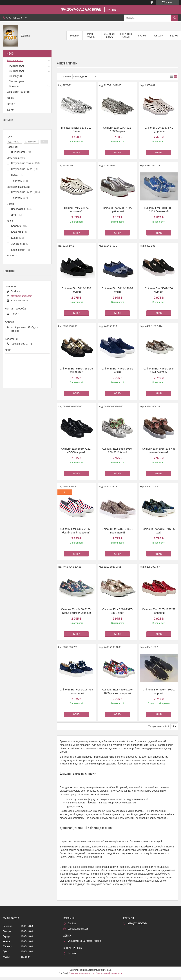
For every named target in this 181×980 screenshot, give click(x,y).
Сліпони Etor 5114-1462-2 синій (118, 290)
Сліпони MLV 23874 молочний (76, 210)
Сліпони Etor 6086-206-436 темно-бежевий (159, 450)
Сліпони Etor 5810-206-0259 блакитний (159, 210)
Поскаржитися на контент (81, 973)
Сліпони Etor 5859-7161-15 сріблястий (76, 370)
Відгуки (10, 110)
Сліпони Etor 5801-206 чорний (159, 290)
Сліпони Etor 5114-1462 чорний (76, 290)
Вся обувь (14, 86)
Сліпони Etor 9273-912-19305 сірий (117, 129)
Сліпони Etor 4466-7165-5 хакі (159, 531)
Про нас (142, 36)
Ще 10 (14, 256)
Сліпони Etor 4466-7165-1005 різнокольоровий (118, 691)
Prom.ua (107, 970)
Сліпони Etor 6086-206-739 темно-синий (76, 691)
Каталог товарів (91, 36)
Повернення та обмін (126, 36)
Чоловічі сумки (17, 81)
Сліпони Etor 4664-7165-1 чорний (159, 691)
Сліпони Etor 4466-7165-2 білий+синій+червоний (76, 531)
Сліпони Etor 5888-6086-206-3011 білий (118, 450)
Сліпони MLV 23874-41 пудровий (159, 129)
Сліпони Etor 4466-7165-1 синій (118, 370)
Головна (75, 36)
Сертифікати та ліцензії (18, 92)
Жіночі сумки (16, 76)
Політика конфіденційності (109, 973)
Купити (76, 153)
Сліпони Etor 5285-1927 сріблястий (118, 210)
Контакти (158, 36)
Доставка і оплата (110, 36)
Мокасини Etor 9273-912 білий (76, 129)
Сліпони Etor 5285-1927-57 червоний (159, 611)
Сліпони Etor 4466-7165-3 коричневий (118, 531)
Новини (10, 98)
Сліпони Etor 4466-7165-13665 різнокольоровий (76, 611)
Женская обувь (17, 71)
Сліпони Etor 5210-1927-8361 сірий (118, 611)
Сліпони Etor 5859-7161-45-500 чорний (76, 450)
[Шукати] (175, 18)
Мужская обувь (17, 66)
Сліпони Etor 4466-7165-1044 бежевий (159, 370)
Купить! (112, 10)
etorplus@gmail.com (22, 296)
